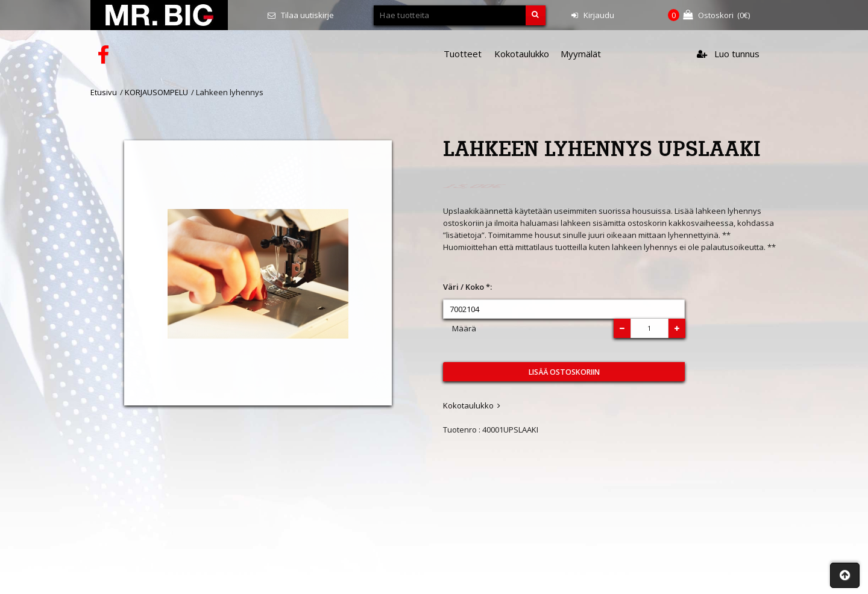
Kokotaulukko (522, 54)
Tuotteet (463, 54)
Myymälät (581, 54)
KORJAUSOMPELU (156, 92)
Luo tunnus (728, 54)
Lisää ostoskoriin (564, 372)
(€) (709, 15)
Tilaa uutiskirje (301, 15)
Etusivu (104, 92)
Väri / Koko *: (467, 287)
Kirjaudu (593, 15)
